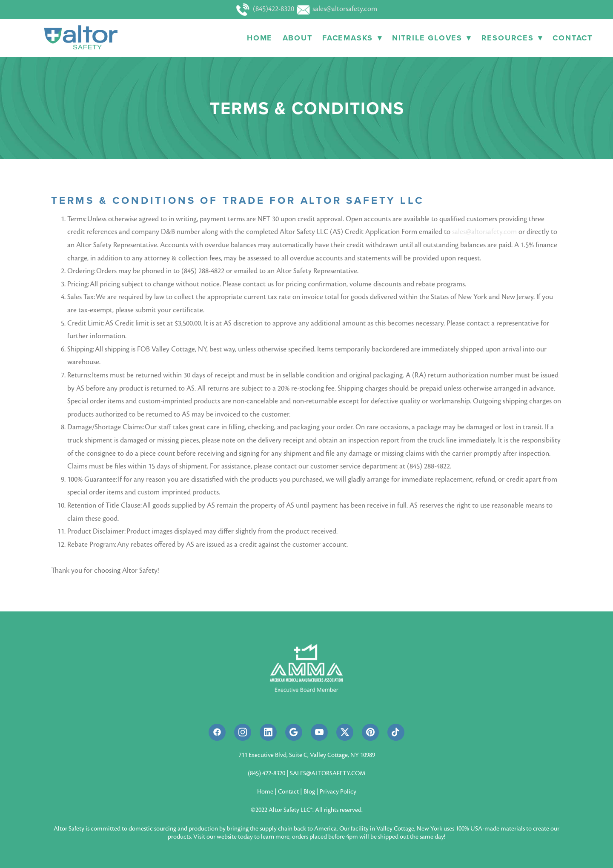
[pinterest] (370, 732)
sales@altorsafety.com (337, 9)
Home (260, 38)
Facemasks (352, 38)
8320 (279, 773)
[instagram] (243, 732)
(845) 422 (259, 773)
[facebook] (217, 732)
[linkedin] (268, 732)
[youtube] (319, 732)
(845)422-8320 (266, 9)
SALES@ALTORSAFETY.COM (328, 773)
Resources (512, 38)
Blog (309, 791)
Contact (573, 38)
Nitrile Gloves (432, 38)
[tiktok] (396, 732)
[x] (345, 732)
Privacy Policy (338, 791)
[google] (294, 732)
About (298, 38)
